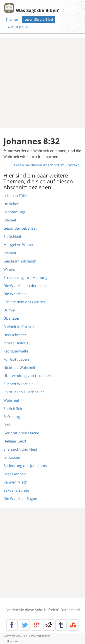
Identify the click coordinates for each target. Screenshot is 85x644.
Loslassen (12, 457)
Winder (10, 269)
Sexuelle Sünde (16, 490)
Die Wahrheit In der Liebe (25, 286)
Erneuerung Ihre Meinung (25, 277)
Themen (12, 19)
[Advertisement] (42, 83)
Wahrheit (11, 400)
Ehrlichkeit (12, 236)
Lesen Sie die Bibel (39, 19)
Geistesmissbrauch (20, 261)
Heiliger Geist (15, 441)
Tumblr (61, 625)
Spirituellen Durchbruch (24, 392)
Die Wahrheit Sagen (20, 498)
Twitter (24, 625)
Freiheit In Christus (19, 327)
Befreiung (12, 417)
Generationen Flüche (21, 433)
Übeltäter (12, 318)
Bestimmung (14, 212)
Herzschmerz (15, 335)
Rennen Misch (15, 482)
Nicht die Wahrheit (19, 367)
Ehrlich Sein (13, 408)
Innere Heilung (16, 343)
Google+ (36, 625)
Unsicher (11, 204)
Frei (7, 425)
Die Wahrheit (15, 294)
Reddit (49, 625)
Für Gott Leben (16, 359)
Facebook (12, 625)
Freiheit (10, 220)
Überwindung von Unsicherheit (30, 376)
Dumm (9, 310)
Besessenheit (15, 474)
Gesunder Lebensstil (21, 228)
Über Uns (12, 641)
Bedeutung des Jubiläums (25, 466)
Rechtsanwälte (16, 351)
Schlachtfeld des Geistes (24, 302)
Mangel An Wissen (19, 245)
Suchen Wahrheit (18, 384)
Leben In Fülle (15, 196)
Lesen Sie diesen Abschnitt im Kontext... (48, 165)
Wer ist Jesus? (18, 27)
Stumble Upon (73, 625)
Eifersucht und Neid (20, 449)
